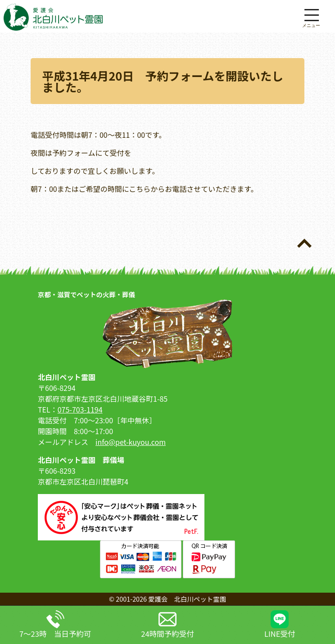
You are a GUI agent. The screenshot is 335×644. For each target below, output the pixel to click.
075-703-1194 (80, 409)
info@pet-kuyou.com (131, 442)
